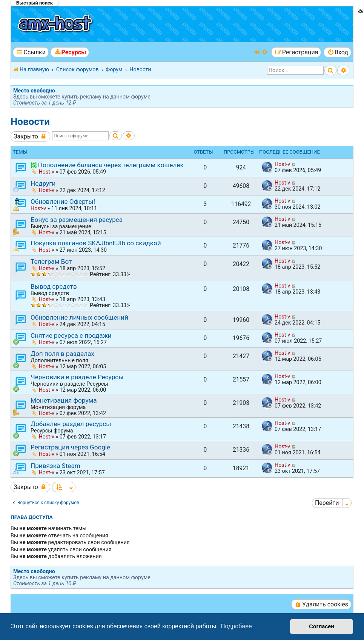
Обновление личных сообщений (79, 317)
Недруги (43, 183)
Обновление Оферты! (63, 202)
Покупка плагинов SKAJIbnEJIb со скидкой (96, 243)
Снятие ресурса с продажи (71, 335)
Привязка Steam (55, 466)
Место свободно (34, 91)
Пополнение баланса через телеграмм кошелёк (111, 165)
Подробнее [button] (236, 626)
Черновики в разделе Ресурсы (77, 377)
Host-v (47, 172)
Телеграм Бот (51, 262)
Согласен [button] (322, 626)
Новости (30, 122)
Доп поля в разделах (62, 354)
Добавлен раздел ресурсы (71, 424)
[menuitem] (70, 52)
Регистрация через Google (70, 447)
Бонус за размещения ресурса (77, 220)
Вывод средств (54, 286)
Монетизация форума (64, 400)
